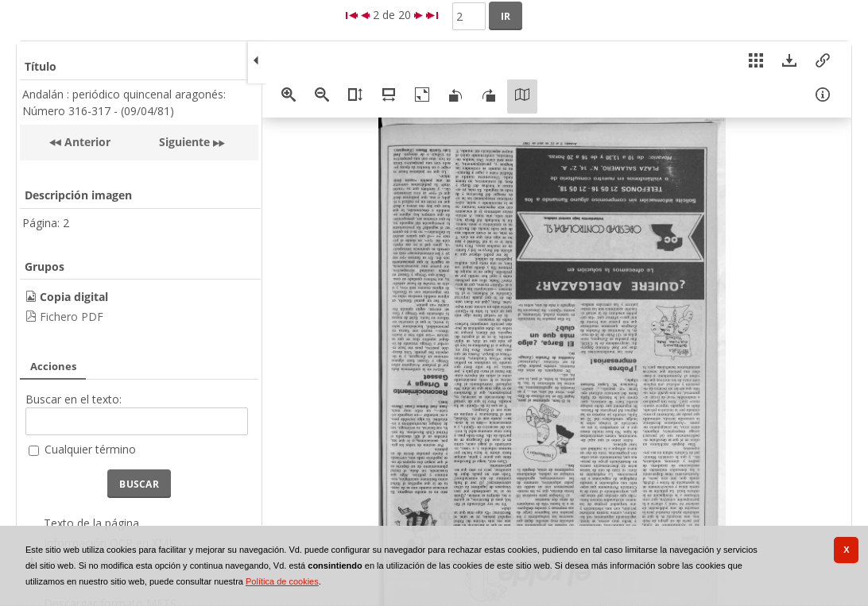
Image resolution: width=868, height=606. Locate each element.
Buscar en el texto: (74, 399)
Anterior (86, 142)
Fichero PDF (72, 317)
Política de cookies (282, 581)
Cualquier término (90, 449)
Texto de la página (91, 523)
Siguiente (184, 142)
